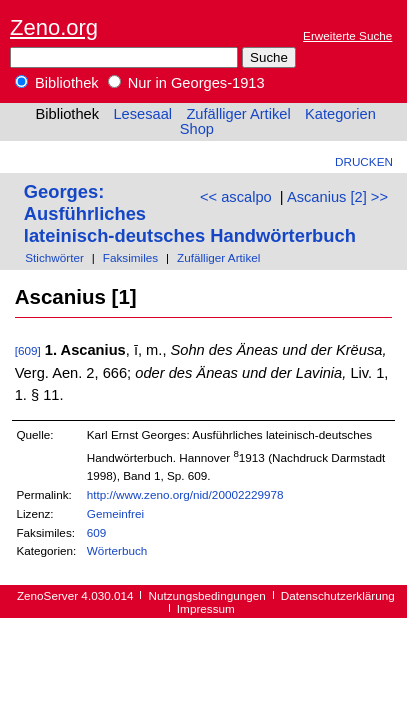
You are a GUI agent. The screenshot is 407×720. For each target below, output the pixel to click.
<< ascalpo (236, 197)
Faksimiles (130, 257)
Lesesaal (142, 114)
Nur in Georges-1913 (186, 83)
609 (97, 532)
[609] (28, 350)
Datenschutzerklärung (338, 595)
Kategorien (340, 114)
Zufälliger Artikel (238, 114)
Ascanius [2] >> (337, 197)
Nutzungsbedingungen (207, 595)
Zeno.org (54, 27)
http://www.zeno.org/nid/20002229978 (185, 494)
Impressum (206, 608)
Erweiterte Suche (347, 35)
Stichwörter (54, 257)
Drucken (364, 161)
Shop (197, 129)
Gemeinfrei (115, 513)
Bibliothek (57, 83)
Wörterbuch (117, 550)
